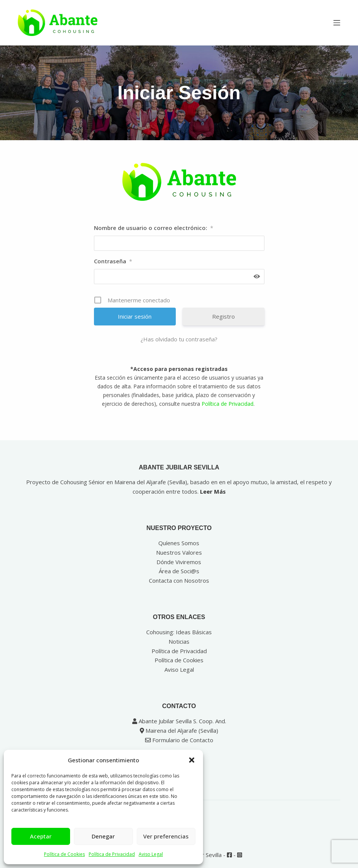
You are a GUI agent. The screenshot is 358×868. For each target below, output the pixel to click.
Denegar (103, 836)
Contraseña (113, 261)
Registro (224, 316)
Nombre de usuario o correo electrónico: (154, 228)
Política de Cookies (64, 854)
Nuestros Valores (179, 552)
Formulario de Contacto (179, 740)
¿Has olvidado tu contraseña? (179, 339)
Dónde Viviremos (179, 562)
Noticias (179, 641)
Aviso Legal (151, 854)
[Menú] (337, 23)
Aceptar (41, 836)
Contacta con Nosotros (179, 580)
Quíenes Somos (179, 543)
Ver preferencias (166, 836)
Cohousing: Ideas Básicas (179, 632)
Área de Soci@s (179, 571)
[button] (192, 760)
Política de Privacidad (112, 854)
